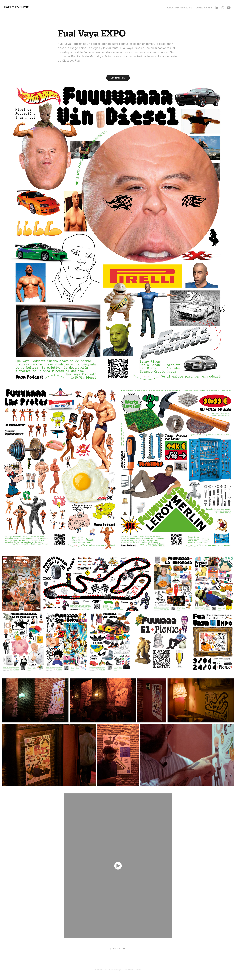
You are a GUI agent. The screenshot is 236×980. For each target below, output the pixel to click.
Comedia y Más (204, 8)
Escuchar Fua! (118, 78)
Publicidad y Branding (179, 8)
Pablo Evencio (17, 7)
